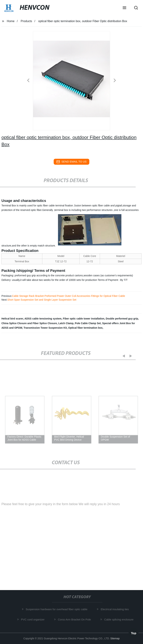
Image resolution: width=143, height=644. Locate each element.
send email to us (71, 162)
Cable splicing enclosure (119, 619)
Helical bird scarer (12, 319)
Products (26, 21)
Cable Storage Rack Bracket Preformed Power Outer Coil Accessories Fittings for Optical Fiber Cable (68, 296)
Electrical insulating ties (115, 609)
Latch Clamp (66, 323)
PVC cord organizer (33, 619)
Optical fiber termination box (85, 328)
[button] (124, 8)
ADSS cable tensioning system (43, 319)
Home (11, 21)
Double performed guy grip (122, 319)
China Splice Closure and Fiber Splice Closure (29, 323)
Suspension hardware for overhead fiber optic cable (57, 609)
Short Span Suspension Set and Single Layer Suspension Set (42, 300)
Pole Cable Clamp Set (88, 323)
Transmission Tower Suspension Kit (45, 328)
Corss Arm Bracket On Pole (75, 619)
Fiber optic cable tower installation (84, 319)
